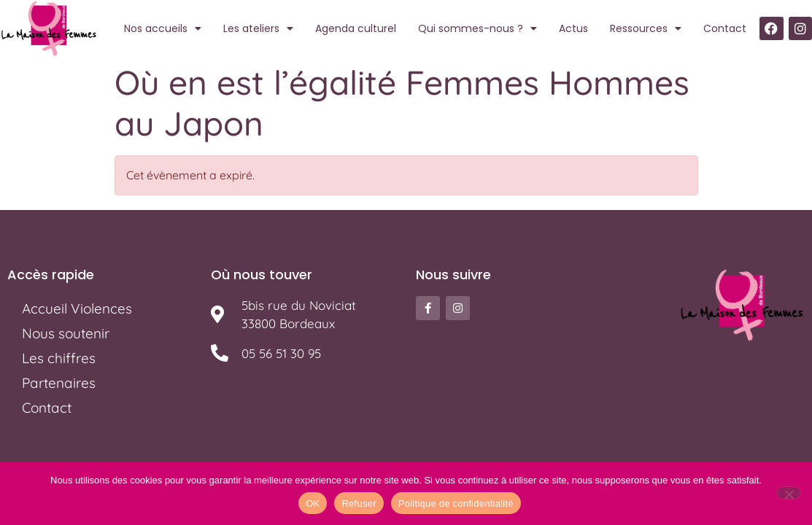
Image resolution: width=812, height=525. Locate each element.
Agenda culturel (356, 28)
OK (313, 503)
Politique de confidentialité (456, 503)
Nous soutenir (66, 333)
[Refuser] (789, 493)
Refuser (359, 503)
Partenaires (59, 383)
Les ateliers (258, 28)
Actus (573, 28)
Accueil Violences (77, 308)
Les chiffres (59, 358)
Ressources (646, 28)
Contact (725, 28)
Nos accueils (163, 28)
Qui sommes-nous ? (477, 28)
